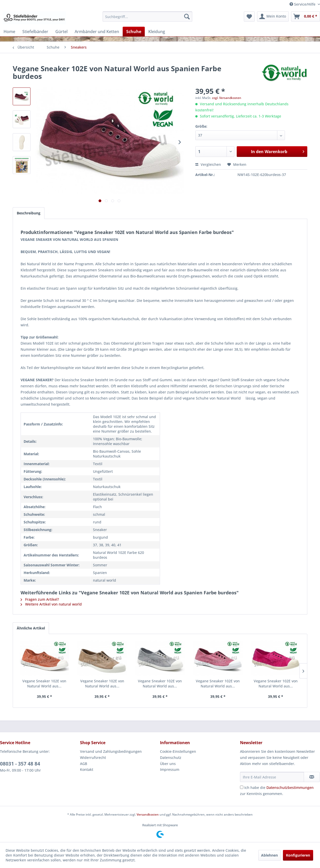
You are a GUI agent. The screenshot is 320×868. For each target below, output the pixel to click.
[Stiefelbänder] (35, 32)
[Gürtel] (61, 32)
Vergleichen (208, 164)
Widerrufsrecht (93, 757)
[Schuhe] (134, 32)
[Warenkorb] (306, 17)
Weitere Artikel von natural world (51, 604)
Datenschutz (171, 757)
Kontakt (87, 769)
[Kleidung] (157, 32)
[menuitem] (147, 17)
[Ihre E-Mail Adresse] (272, 777)
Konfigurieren (298, 855)
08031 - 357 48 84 (20, 764)
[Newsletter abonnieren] (312, 777)
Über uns (168, 764)
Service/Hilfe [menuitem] (303, 4)
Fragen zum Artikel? (40, 599)
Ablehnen (269, 855)
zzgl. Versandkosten (227, 98)
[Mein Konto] (273, 17)
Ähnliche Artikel (31, 628)
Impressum (170, 769)
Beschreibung (29, 213)
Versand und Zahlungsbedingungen (111, 751)
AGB (84, 764)
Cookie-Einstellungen (178, 751)
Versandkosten (148, 814)
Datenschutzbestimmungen (290, 788)
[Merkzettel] (249, 17)
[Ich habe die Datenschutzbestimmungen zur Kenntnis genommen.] (242, 787)
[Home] (9, 32)
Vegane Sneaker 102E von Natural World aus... (44, 683)
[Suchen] (187, 17)
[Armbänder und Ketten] (97, 32)
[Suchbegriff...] (147, 17)
